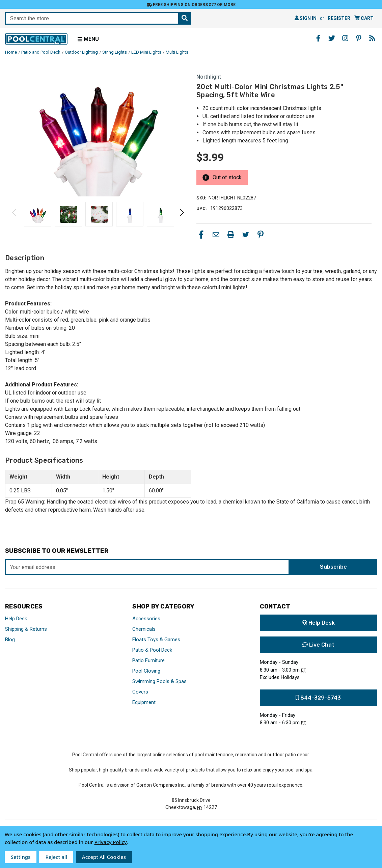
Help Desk (16, 619)
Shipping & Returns (26, 629)
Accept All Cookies (104, 857)
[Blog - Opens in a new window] (372, 38)
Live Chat (318, 645)
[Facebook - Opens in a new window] (318, 38)
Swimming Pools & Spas (159, 681)
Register (339, 18)
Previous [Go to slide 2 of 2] (15, 219)
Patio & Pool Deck (152, 650)
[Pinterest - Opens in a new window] (359, 38)
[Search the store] (185, 18)
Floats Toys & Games (156, 640)
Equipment (144, 702)
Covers (140, 692)
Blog (10, 640)
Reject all (56, 857)
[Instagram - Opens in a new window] (345, 38)
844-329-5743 (318, 698)
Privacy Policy (110, 842)
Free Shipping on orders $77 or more (191, 5)
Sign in (306, 18)
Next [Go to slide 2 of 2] (181, 219)
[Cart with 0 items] (364, 18)
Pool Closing (146, 671)
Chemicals (144, 629)
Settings (21, 857)
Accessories (146, 619)
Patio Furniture (148, 660)
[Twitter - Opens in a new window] (332, 38)
